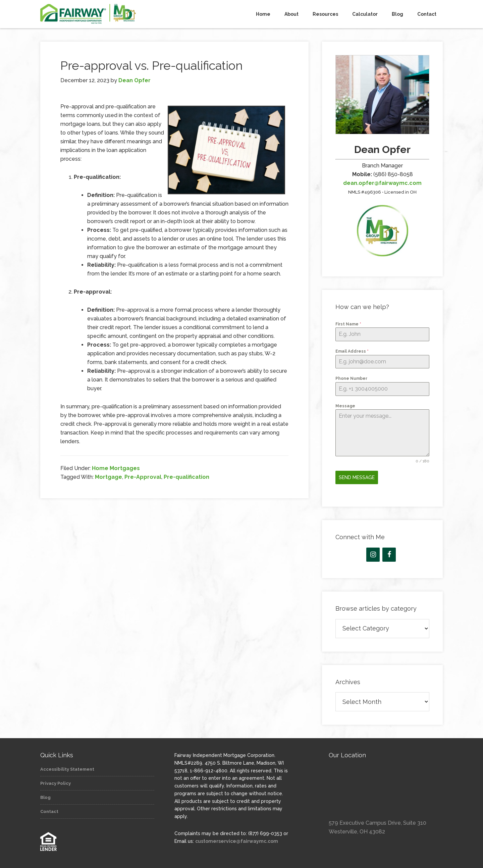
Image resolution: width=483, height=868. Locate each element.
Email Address (352, 351)
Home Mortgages (116, 468)
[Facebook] (389, 552)
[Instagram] (373, 552)
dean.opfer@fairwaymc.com (382, 183)
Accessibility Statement (67, 767)
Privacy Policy (56, 781)
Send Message (357, 477)
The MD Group (101, 14)
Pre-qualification (186, 477)
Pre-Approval (143, 477)
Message (345, 406)
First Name (348, 324)
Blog (45, 795)
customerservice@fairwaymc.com (237, 839)
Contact (49, 809)
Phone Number (351, 378)
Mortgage (109, 477)
